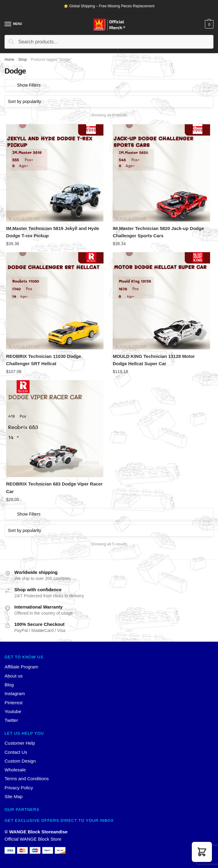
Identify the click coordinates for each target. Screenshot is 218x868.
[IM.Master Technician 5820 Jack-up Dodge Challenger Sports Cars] (161, 173)
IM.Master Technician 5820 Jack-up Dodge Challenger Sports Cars (158, 232)
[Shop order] (109, 101)
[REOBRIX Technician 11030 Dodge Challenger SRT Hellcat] (55, 301)
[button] (202, 852)
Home (9, 60)
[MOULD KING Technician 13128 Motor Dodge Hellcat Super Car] (161, 301)
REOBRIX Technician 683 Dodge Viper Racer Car (54, 487)
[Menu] (8, 24)
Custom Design (20, 761)
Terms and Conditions (27, 779)
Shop (23, 60)
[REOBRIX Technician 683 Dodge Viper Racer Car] (55, 429)
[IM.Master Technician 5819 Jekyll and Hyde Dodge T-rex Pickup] (55, 173)
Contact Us (16, 752)
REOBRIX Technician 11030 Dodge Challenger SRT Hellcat (44, 360)
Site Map (14, 796)
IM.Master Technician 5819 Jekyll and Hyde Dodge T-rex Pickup (53, 232)
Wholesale (15, 770)
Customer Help (20, 743)
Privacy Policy (19, 788)
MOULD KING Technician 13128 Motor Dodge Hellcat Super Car (154, 360)
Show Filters (29, 85)
